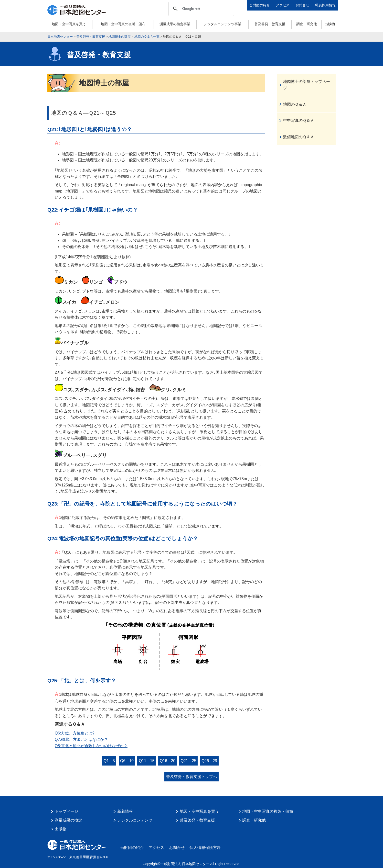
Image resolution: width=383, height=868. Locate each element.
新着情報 (125, 811)
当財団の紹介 (260, 5)
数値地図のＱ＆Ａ (299, 137)
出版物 (330, 24)
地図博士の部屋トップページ (307, 85)
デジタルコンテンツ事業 (223, 24)
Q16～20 (168, 761)
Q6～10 (127, 761)
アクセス (283, 5)
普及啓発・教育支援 (270, 24)
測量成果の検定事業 (175, 24)
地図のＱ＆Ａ (295, 104)
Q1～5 (109, 761)
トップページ (66, 811)
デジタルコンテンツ (135, 820)
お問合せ (302, 5)
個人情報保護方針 (205, 848)
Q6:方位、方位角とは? (75, 733)
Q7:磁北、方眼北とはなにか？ (81, 739)
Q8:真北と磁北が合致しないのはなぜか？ (91, 746)
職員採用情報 (325, 5)
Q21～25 (188, 761)
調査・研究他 (307, 24)
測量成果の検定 (68, 820)
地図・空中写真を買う (69, 24)
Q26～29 (209, 761)
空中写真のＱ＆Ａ (299, 120)
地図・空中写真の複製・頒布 (123, 24)
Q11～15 (147, 761)
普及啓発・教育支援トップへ (191, 777)
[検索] (201, 9)
